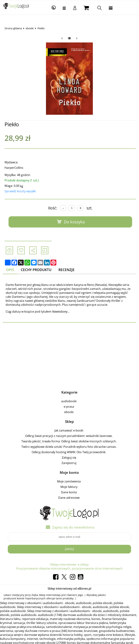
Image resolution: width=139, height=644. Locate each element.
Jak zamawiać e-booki (69, 430)
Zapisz (69, 549)
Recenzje (67, 270)
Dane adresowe (69, 498)
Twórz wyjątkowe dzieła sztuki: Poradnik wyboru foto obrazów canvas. (69, 447)
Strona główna (13, 28)
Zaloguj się (69, 458)
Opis (10, 270)
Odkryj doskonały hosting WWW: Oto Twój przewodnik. (69, 452)
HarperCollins (14, 168)
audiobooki (69, 401)
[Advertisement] (69, 355)
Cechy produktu (36, 270)
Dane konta (69, 492)
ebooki (30, 28)
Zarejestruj (69, 463)
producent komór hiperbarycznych (25, 598)
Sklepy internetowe (63, 564)
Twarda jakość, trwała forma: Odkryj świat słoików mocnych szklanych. (69, 441)
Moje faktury (69, 487)
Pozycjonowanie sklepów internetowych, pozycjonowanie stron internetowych (69, 568)
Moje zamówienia (69, 481)
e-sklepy (83, 564)
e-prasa (69, 407)
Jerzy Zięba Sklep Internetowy (43, 595)
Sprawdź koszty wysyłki (20, 191)
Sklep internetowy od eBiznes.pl (69, 589)
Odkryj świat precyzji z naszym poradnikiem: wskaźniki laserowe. (69, 436)
